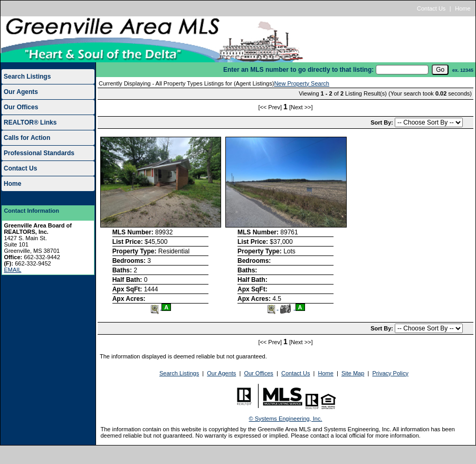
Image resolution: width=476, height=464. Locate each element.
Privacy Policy (390, 373)
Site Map (353, 373)
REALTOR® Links (30, 122)
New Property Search (302, 83)
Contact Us (431, 8)
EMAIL (12, 270)
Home (463, 8)
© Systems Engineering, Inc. (286, 419)
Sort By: (383, 122)
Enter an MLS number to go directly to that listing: (298, 70)
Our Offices (21, 107)
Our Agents (21, 92)
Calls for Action (27, 138)
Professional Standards (39, 153)
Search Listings (27, 77)
